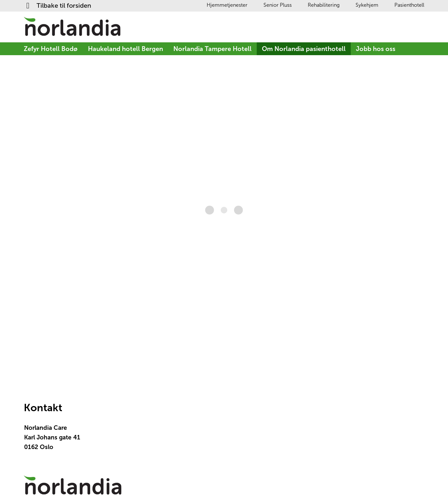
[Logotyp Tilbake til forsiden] (73, 488)
